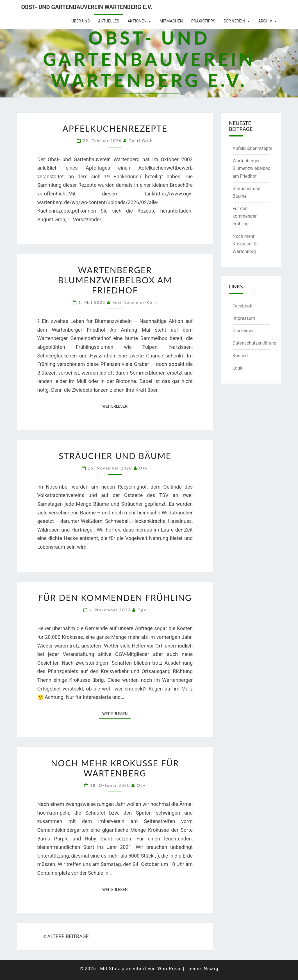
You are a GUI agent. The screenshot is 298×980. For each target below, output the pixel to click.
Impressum (244, 318)
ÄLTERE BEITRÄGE (66, 936)
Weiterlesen (117, 406)
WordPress (170, 969)
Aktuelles (109, 21)
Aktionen (137, 21)
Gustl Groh (141, 141)
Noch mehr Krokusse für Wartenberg (115, 768)
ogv (144, 468)
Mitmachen (171, 21)
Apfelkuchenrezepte (115, 128)
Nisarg (211, 969)
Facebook (242, 306)
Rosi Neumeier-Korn (135, 302)
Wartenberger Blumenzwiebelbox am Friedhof (115, 280)
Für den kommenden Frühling (115, 598)
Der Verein (234, 21)
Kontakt (240, 356)
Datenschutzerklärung (254, 343)
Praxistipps (203, 21)
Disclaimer (243, 331)
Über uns (80, 21)
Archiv (265, 21)
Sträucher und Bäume (115, 456)
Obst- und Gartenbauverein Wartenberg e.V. (87, 7)
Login (238, 368)
